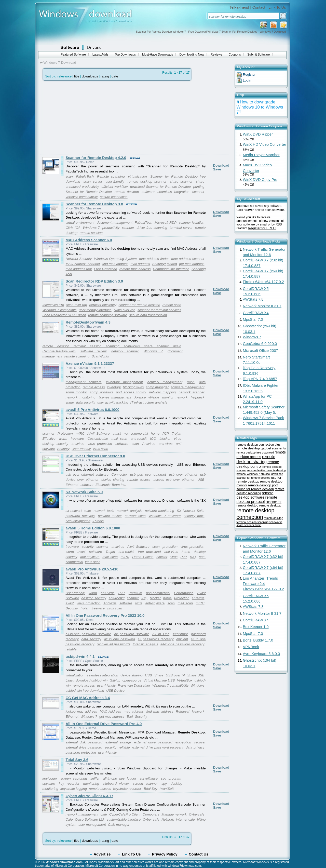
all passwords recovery (156, 639)
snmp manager (157, 387)
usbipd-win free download (85, 691)
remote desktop (127, 192)
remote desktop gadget (254, 448)
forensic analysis (145, 644)
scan (69, 176)
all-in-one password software (88, 634)
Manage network (174, 814)
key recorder (69, 784)
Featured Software (73, 55)
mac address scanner (188, 259)
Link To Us (277, 7)
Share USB (196, 675)
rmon (191, 382)
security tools (194, 516)
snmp (70, 402)
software (148, 192)
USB (201, 480)
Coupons (235, 55)
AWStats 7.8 (253, 299)
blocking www (133, 387)
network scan (135, 516)
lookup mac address (81, 711)
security (88, 547)
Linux (70, 680)
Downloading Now (192, 55)
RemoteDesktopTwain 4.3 (88, 322)
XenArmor (180, 634)
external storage (118, 742)
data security (86, 402)
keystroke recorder (127, 789)
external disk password (84, 742)
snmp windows (101, 392)
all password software (132, 634)
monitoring (91, 784)
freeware (77, 439)
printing (199, 187)
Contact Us (199, 854)
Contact (259, 7)
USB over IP (175, 675)
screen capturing (74, 778)
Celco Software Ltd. (90, 819)
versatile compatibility (82, 197)
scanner (198, 192)
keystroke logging (74, 789)
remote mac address (135, 269)
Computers (151, 814)
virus (178, 439)
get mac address (192, 264)
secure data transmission (148, 315)
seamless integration (173, 192)
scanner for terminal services (159, 310)
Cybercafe (197, 814)
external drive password (153, 742)
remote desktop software (255, 495)
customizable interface (124, 819)
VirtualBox (185, 680)
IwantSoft (167, 789)
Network (198, 711)
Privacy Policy (165, 854)
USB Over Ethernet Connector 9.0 (96, 456)
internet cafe (185, 819)
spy (164, 784)
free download (149, 552)
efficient (182, 639)
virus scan (101, 449)
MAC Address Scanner (83, 264)
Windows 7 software (165, 516)
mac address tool (79, 269)
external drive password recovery (158, 747)
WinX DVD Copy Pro (260, 180)
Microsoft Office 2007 (261, 351)
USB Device (115, 691)
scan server (93, 182)
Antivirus (149, 444)
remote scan (172, 305)
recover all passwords (113, 644)
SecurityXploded (165, 264)
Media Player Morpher (261, 155)
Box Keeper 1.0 (256, 627)
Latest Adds (100, 55)
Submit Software (259, 55)
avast (117, 433)
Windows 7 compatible (60, 310)
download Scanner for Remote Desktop (160, 187)
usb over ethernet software (87, 475)
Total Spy (150, 789)
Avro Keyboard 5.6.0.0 (262, 654)
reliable (71, 649)
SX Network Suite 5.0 (84, 492)
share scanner (181, 182)
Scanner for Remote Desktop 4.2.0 (96, 158)
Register (249, 75)
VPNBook (251, 647)
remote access (94, 387)
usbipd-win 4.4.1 (80, 657)
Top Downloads (125, 55)
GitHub (115, 680)
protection (170, 547)
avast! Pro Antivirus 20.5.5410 (92, 569)
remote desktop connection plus (259, 445)
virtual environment (80, 223)
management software (84, 382)
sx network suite (78, 511)
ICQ (153, 439)
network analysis (130, 511)
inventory (114, 387)
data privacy (195, 747)
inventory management (124, 382)
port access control (131, 392)
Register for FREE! (262, 228)
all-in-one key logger (120, 778)
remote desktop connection (256, 514)
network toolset (110, 516)
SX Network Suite (191, 511)
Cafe (69, 819)
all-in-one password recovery (182, 644)
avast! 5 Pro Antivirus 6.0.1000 (93, 410)
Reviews (216, 55)
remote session (91, 233)
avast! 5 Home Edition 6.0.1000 (93, 528)
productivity (111, 228)
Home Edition (143, 557)
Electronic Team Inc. (111, 485)
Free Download (106, 269)
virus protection (100, 444)
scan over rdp (77, 305)
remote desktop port (263, 485)
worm (63, 439)
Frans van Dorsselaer (134, 685)
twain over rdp (124, 310)
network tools (104, 511)
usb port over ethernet (148, 475)
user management (92, 825)
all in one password (119, 639)
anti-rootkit (139, 439)
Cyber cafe (151, 819)
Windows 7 (91, 228)
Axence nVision (147, 397)
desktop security (55, 444)
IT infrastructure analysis (149, 402)
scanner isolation (192, 223)
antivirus (78, 444)
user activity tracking (113, 402)
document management (114, 223)
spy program (171, 778)
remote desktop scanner (147, 182)
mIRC (80, 433)
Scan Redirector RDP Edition (64, 315)
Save (217, 169)
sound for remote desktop (255, 489)
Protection (65, 433)
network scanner (125, 351)
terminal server (181, 228)
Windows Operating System (115, 259)
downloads (90, 76)
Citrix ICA (73, 228)
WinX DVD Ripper (258, 134)
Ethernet (72, 485)
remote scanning (77, 356)
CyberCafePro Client (125, 814)
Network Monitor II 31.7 (262, 306)
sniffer (95, 778)
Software (70, 47)
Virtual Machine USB (159, 680)
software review (93, 351)
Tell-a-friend (239, 7)
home (155, 433)
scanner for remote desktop (139, 305)
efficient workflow (114, 187)
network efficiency (103, 305)
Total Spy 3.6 (77, 760)
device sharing (113, 480)
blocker (165, 439)
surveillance (148, 778)
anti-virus (166, 444)
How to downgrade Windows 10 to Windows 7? (260, 107)
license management (115, 397)
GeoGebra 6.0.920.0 (260, 344)
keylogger (50, 778)
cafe (104, 814)
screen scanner (145, 784)
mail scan (119, 439)
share (200, 182)
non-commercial (136, 433)
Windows (198, 685)
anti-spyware (90, 557)
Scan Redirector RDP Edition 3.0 (94, 281)
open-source (132, 680)
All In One (161, 634)
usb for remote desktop (259, 479)
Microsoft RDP (166, 223)
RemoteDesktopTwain (59, 351)
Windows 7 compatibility (170, 685)
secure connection (114, 197)
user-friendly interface (95, 310)
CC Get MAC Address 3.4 (88, 698)
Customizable (98, 439)
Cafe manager (119, 825)
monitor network (175, 397)
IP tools (98, 521)
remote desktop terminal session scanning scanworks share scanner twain (112, 346)
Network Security (79, 259)
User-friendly (81, 449)
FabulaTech (85, 176)
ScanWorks (100, 356)
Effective (49, 439)
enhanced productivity (82, 187)
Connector (119, 475)
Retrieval (183, 711)
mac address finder (154, 259)
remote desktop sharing (256, 459)
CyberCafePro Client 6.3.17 (90, 796)
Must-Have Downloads (158, 55)
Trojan (177, 433)
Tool (130, 717)
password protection (81, 752)
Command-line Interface (171, 269)
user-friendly (115, 182)
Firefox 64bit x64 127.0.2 (263, 282)
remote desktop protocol (257, 499)
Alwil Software (98, 433)
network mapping (162, 392)
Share (159, 675)
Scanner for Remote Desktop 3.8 (94, 204)
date (115, 76)
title (77, 76)
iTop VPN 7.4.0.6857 (260, 379)
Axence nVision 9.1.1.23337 (90, 364)
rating (105, 76)
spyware (49, 784)
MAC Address (110, 711)
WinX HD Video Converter (265, 144)
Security (63, 449)
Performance (184, 593)
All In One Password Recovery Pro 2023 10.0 (105, 616)
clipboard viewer (116, 784)
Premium (135, 593)
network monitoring (81, 397)
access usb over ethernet (174, 480)
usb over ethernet (183, 475)
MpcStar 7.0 (253, 319)
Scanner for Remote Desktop (89, 192)
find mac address (115, 264)
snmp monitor (76, 392)
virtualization (138, 176)
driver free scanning (152, 228)
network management (165, 382)
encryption (183, 742)
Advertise (102, 854)
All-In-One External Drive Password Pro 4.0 (104, 724)
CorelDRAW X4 (256, 313)
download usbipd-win (92, 680)
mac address (140, 264)
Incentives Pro (53, 305)
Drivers (94, 47)
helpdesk (198, 397)
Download (221, 165)
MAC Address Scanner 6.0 (89, 240)
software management (187, 387)
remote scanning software (108, 315)
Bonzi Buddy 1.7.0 (258, 640)
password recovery (80, 516)
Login (247, 80)
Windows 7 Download (60, 63)
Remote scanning (111, 176)
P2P (166, 433)
